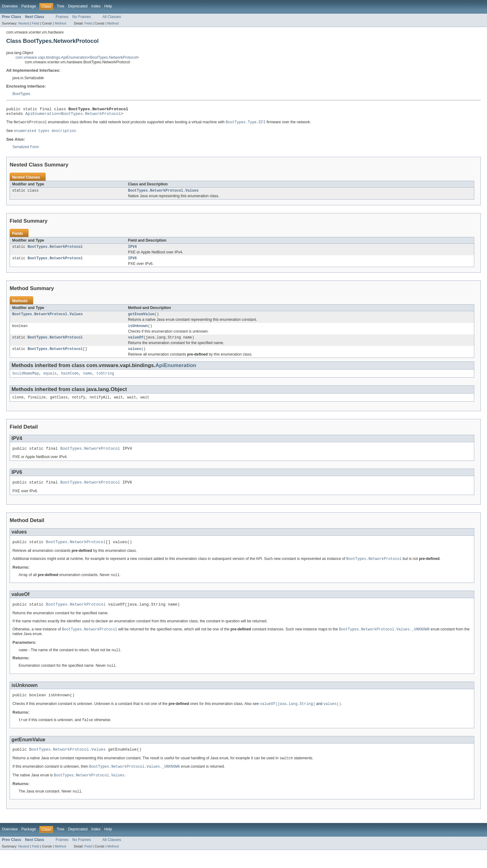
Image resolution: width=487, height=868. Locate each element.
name (87, 381)
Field (35, 23)
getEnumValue (141, 319)
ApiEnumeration (42, 115)
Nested (24, 23)
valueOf (136, 344)
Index (96, 6)
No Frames (82, 17)
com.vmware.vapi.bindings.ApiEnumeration (52, 57)
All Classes (112, 17)
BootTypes (21, 94)
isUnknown (138, 332)
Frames (62, 17)
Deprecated (78, 6)
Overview (10, 6)
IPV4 (132, 251)
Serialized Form (26, 149)
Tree (60, 6)
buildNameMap (26, 381)
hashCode (70, 381)
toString (105, 381)
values (135, 356)
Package (29, 6)
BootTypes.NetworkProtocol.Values (163, 193)
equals (50, 381)
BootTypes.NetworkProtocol (113, 57)
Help (108, 6)
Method (60, 23)
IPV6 (132, 263)
